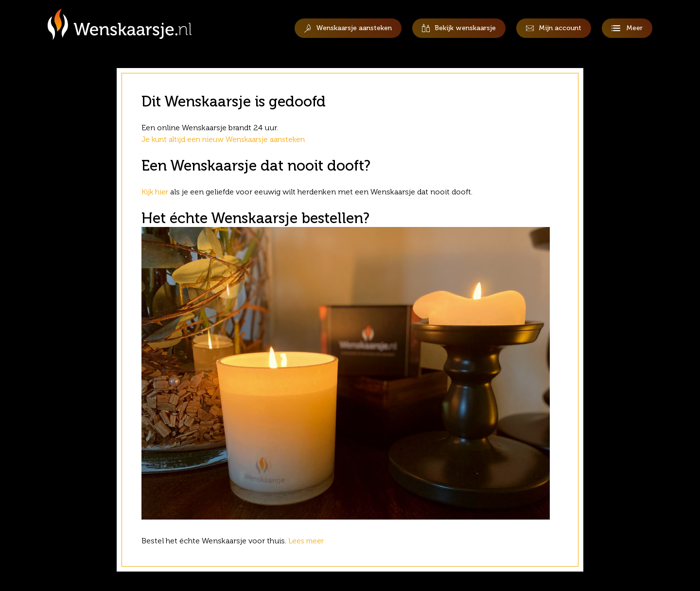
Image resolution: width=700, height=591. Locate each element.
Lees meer (308, 541)
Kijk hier (156, 192)
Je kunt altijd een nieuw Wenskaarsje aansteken (227, 139)
